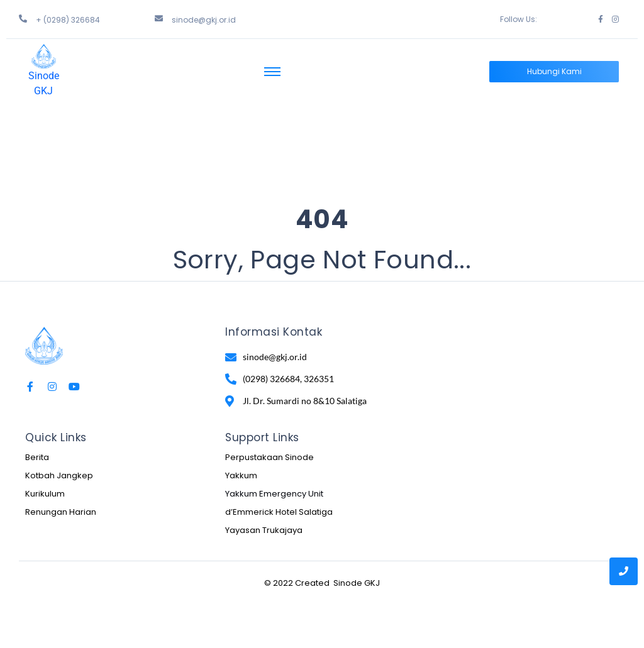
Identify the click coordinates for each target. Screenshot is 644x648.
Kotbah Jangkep (59, 475)
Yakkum (241, 475)
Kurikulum (45, 494)
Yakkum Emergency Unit (274, 494)
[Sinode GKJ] (44, 56)
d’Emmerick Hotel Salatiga (279, 512)
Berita (37, 457)
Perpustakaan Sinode (269, 457)
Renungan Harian (61, 512)
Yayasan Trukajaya (264, 530)
